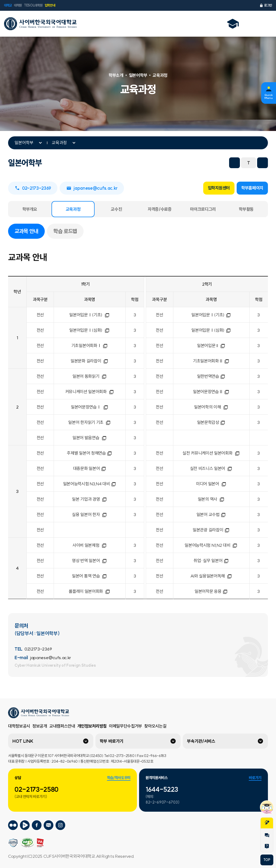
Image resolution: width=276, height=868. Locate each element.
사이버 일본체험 (90, 545)
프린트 (220, 163)
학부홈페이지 (252, 188)
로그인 (266, 5)
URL (208, 163)
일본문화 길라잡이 (90, 361)
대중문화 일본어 (90, 468)
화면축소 (234, 163)
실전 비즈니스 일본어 (211, 468)
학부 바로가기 (112, 741)
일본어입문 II (211, 345)
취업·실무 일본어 (211, 561)
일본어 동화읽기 (90, 376)
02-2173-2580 (37, 789)
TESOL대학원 (33, 5)
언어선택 (251, 24)
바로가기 (255, 778)
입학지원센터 (219, 188)
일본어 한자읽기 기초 (89, 422)
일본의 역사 (211, 499)
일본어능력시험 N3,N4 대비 (90, 484)
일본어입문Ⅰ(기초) (89, 315)
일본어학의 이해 (211, 407)
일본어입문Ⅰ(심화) (89, 330)
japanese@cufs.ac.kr (92, 188)
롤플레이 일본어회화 (89, 591)
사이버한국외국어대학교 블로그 (49, 825)
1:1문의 (267, 835)
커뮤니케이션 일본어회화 (90, 392)
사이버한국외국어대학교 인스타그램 (60, 825)
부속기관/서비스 (201, 741)
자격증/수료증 (160, 209)
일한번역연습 (211, 376)
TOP (267, 860)
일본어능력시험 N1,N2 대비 (211, 545)
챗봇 (267, 807)
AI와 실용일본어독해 (211, 576)
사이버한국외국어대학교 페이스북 (37, 825)
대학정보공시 (19, 726)
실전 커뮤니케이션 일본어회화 (211, 453)
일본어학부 (24, 143)
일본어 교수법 (211, 514)
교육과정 (59, 143)
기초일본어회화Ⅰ (90, 345)
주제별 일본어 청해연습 (89, 453)
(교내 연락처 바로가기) (31, 797)
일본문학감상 (211, 422)
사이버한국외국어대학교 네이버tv (25, 825)
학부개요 (30, 209)
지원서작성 (267, 822)
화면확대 (263, 163)
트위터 (184, 163)
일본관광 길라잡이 (211, 530)
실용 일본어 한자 (90, 514)
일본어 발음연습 (90, 438)
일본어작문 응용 (211, 591)
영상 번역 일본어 (90, 561)
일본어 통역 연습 (90, 576)
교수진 (116, 209)
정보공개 (40, 726)
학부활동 (246, 209)
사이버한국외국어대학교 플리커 (13, 825)
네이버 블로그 (196, 163)
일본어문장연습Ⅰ (90, 407)
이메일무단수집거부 (125, 726)
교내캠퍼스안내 (62, 726)
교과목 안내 (30, 231)
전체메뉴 (265, 24)
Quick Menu (269, 96)
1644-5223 (162, 789)
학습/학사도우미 (119, 778)
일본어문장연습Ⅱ (211, 392)
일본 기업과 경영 (90, 499)
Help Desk (267, 846)
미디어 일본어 (211, 484)
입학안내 (50, 5)
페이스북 (172, 163)
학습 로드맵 (65, 231)
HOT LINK (23, 741)
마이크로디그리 (203, 209)
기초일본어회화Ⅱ (211, 361)
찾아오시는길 (155, 726)
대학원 (18, 5)
